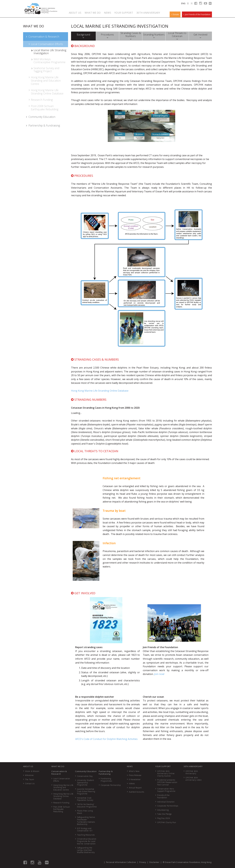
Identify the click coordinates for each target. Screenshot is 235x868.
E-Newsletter (135, 779)
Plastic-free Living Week (85, 812)
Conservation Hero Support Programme (166, 790)
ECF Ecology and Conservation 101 (85, 830)
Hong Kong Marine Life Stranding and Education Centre (44, 81)
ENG (183, 3)
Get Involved (200, 36)
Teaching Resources (86, 835)
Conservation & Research (42, 37)
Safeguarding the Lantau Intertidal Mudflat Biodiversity (86, 850)
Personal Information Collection (121, 862)
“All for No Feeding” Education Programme (87, 806)
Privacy (143, 862)
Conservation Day (85, 776)
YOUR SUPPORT (124, 13)
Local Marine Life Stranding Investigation (48, 52)
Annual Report (135, 788)
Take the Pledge (164, 814)
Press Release (135, 775)
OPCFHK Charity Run (167, 822)
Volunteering (163, 810)
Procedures (107, 36)
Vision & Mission (32, 771)
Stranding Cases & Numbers (131, 36)
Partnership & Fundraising (43, 125)
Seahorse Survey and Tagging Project (45, 70)
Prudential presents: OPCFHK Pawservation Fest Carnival (167, 782)
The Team (30, 779)
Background (83, 36)
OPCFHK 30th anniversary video (193, 779)
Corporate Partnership (111, 785)
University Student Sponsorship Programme (86, 783)
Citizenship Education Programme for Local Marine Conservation (87, 841)
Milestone (29, 775)
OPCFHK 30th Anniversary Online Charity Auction (166, 774)
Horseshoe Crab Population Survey (85, 799)
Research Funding (40, 100)
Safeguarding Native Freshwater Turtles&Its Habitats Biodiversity (86, 821)
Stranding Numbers (154, 36)
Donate (175, 14)
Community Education (40, 117)
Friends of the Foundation (163, 796)
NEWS (108, 13)
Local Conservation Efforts (45, 44)
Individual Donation (166, 802)
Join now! (159, 674)
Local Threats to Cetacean (177, 36)
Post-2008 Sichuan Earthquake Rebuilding (43, 108)
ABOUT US (75, 13)
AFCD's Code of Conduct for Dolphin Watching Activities (106, 739)
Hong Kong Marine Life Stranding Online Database (46, 92)
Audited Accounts (136, 792)
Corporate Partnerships (168, 806)
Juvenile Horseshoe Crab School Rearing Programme (86, 791)
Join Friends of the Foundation (197, 14)
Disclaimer (154, 862)
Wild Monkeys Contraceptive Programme (48, 61)
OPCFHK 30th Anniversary (192, 772)
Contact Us (30, 784)
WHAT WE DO (93, 13)
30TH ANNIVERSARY (148, 13)
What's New (134, 771)
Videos (132, 784)
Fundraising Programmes (106, 780)
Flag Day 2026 (164, 818)
